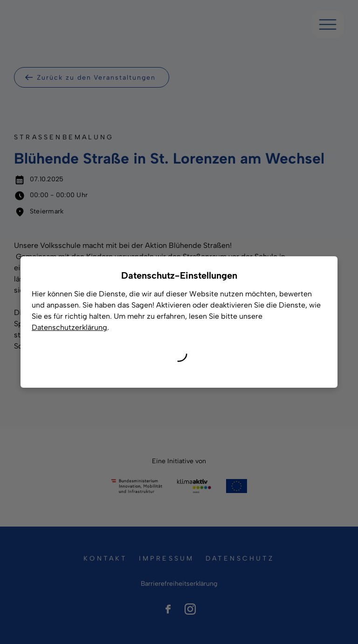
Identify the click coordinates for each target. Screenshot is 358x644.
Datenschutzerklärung (69, 327)
